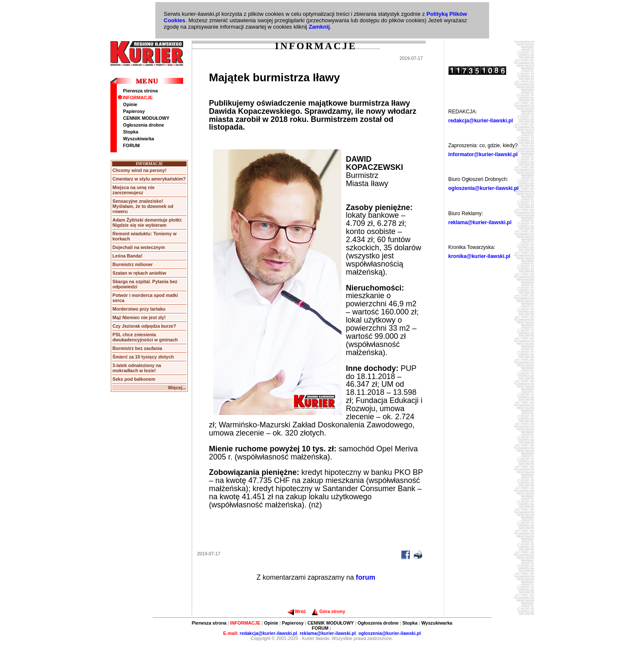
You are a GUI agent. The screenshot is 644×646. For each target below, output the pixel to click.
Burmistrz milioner (133, 264)
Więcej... (177, 388)
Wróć (297, 611)
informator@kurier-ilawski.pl (483, 154)
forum (366, 577)
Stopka (131, 132)
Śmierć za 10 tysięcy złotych (143, 357)
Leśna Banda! (128, 256)
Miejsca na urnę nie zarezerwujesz (134, 190)
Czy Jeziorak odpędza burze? (144, 326)
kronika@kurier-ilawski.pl (479, 256)
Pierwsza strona (141, 91)
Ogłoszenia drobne (144, 125)
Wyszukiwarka (139, 139)
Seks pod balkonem (134, 379)
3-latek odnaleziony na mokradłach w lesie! (137, 368)
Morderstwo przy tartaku (139, 309)
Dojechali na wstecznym (139, 247)
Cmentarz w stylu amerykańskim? (149, 179)
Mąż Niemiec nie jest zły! (139, 317)
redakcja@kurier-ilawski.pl (481, 121)
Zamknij (319, 27)
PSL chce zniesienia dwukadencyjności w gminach (145, 337)
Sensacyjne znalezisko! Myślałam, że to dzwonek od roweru (143, 206)
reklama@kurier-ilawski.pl (480, 222)
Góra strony (328, 611)
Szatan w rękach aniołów (139, 273)
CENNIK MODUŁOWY (146, 118)
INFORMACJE (135, 98)
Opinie (130, 104)
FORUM (132, 145)
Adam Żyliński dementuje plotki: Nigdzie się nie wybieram (147, 222)
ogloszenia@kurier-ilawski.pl (484, 188)
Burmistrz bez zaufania (137, 348)
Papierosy (134, 111)
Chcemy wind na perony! (139, 170)
